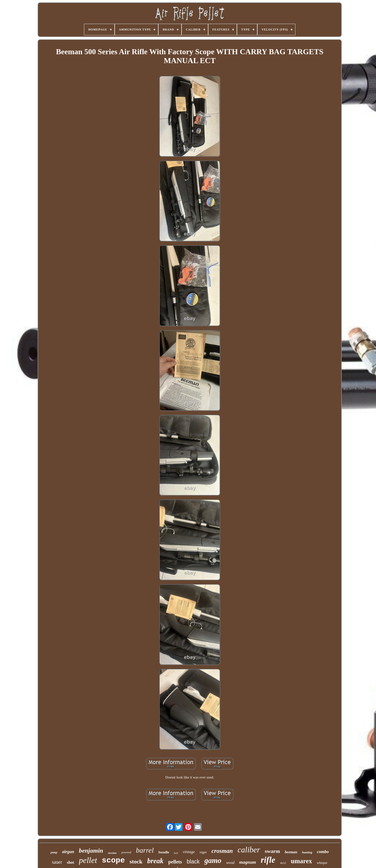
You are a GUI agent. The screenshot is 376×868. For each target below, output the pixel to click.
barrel (145, 850)
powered (126, 852)
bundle (164, 852)
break (155, 861)
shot (70, 862)
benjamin (91, 851)
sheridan (112, 853)
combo (323, 852)
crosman (222, 851)
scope (113, 860)
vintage (189, 852)
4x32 (283, 863)
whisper (322, 863)
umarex (301, 861)
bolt (176, 853)
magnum (248, 862)
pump (54, 852)
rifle (268, 860)
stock (136, 862)
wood (230, 863)
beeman (291, 852)
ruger (203, 852)
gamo (213, 860)
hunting (307, 852)
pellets (175, 862)
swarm (272, 851)
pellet (88, 860)
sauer (57, 862)
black (193, 862)
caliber (249, 850)
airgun (68, 852)
